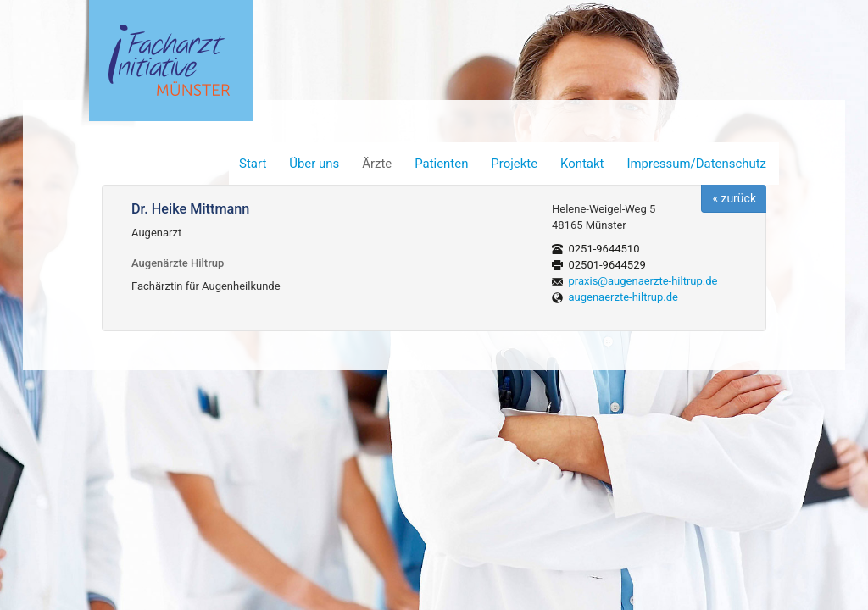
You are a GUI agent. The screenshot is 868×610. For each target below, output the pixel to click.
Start (253, 164)
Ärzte (377, 164)
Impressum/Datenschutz (696, 164)
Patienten (441, 164)
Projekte (514, 164)
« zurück (734, 198)
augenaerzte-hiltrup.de (623, 297)
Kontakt (582, 164)
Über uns (314, 164)
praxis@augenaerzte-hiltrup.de (643, 281)
